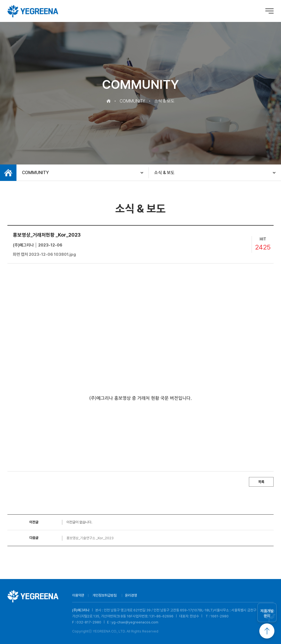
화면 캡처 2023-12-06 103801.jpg (44, 254)
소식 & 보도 (164, 173)
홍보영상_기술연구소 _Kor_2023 (90, 538)
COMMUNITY (35, 173)
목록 (261, 482)
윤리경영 (131, 595)
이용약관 (78, 595)
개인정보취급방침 (105, 595)
